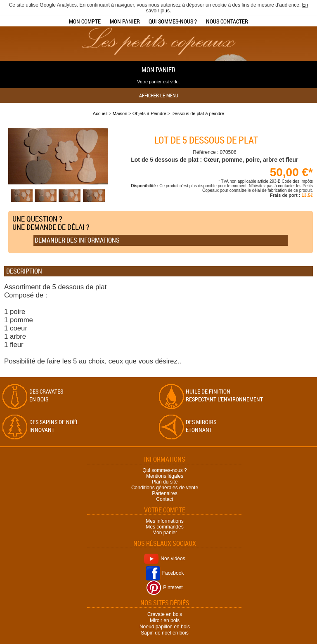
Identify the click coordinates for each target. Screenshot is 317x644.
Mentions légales (165, 476)
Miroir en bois (165, 620)
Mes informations (164, 521)
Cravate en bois (165, 614)
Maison (120, 113)
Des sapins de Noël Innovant (54, 426)
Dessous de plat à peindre (198, 113)
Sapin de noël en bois (164, 633)
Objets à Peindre (149, 113)
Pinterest (164, 587)
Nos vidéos (164, 559)
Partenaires (164, 493)
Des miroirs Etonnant (201, 426)
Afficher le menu (159, 95)
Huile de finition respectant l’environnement (224, 395)
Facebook (165, 573)
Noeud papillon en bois (165, 627)
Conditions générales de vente (165, 488)
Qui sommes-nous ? (173, 21)
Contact (164, 499)
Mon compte (85, 21)
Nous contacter (227, 21)
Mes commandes (164, 527)
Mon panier (125, 21)
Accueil (100, 113)
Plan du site (165, 482)
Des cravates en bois (46, 395)
